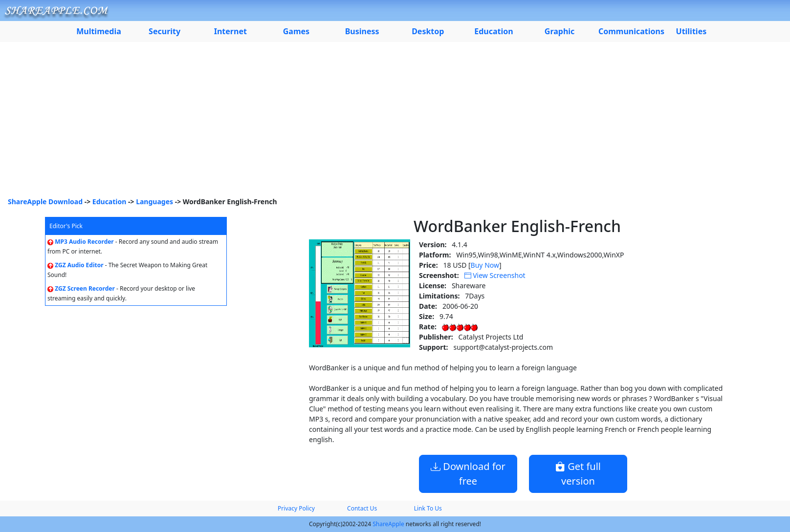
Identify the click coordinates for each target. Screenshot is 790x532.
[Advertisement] (395, 123)
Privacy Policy (296, 508)
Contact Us (362, 508)
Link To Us (428, 508)
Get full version (578, 474)
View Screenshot (495, 275)
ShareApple (388, 524)
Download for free (468, 474)
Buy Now (485, 265)
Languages (154, 202)
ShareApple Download (45, 202)
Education (110, 202)
